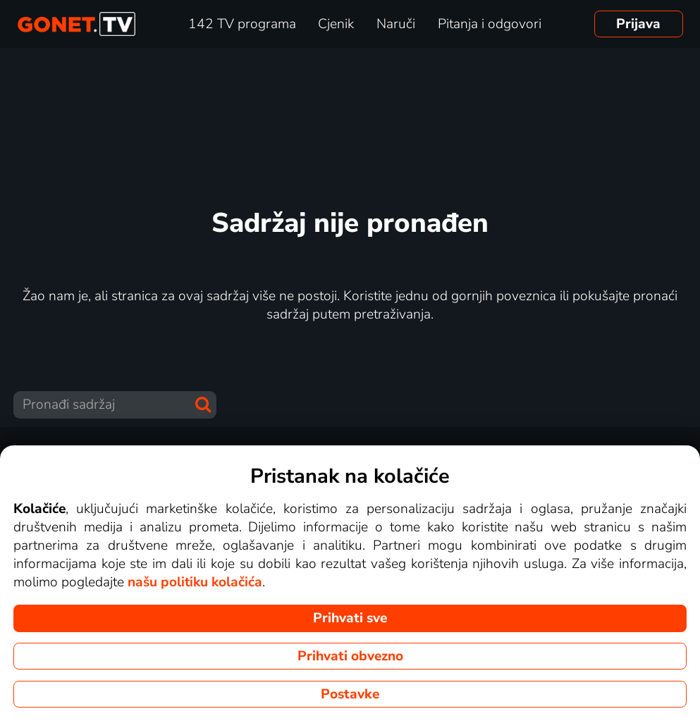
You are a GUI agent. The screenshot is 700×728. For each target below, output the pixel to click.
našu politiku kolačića (195, 582)
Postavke (350, 694)
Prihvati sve (350, 618)
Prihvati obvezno (350, 656)
